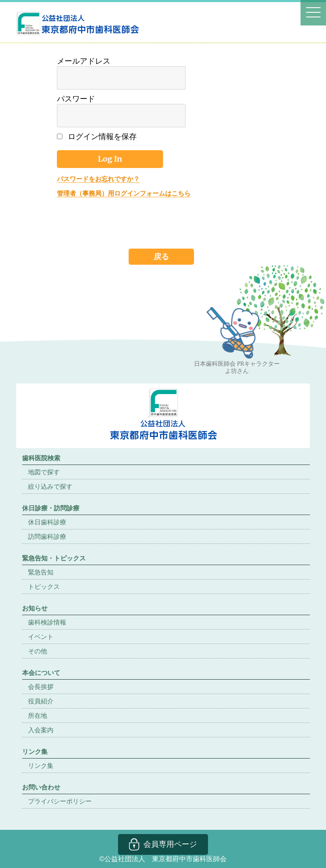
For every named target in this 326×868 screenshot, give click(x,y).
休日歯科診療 (47, 522)
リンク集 (41, 766)
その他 (38, 651)
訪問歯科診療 (47, 536)
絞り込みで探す (50, 486)
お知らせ (35, 608)
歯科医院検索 (41, 458)
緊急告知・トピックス (54, 558)
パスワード (76, 99)
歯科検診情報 (47, 622)
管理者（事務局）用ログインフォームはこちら (124, 193)
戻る (161, 256)
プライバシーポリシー (60, 801)
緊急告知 (41, 572)
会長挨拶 (41, 687)
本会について (41, 673)
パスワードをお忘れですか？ (98, 179)
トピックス (44, 587)
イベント (41, 637)
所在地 (38, 715)
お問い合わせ (41, 787)
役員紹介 (41, 701)
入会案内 (41, 730)
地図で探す (44, 472)
